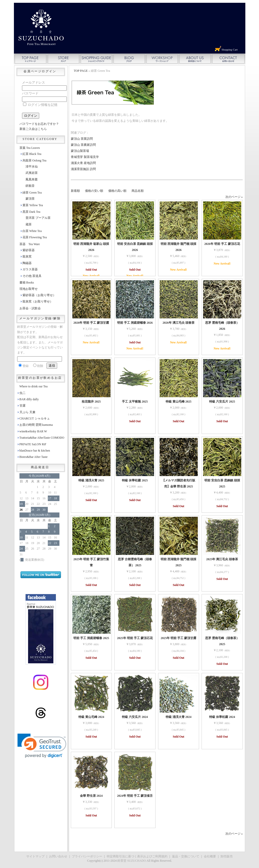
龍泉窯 (27, 256)
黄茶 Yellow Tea (33, 205)
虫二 (23, 393)
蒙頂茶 (30, 199)
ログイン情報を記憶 (40, 105)
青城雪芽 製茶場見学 (85, 157)
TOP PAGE (81, 71)
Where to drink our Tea (34, 386)
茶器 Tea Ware (30, 244)
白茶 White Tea (32, 231)
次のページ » (234, 197)
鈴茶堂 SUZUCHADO (132, 861)
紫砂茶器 (29, 250)
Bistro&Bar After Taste (34, 457)
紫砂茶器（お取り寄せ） (39, 295)
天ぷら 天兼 (27, 412)
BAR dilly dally (29, 399)
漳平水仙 (32, 167)
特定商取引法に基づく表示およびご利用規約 (137, 856)
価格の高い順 (117, 191)
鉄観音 (30, 186)
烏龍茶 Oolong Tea (35, 160)
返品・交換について (186, 856)
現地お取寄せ (29, 289)
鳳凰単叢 (32, 179)
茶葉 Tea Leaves (30, 148)
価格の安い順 (94, 191)
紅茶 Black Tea (32, 154)
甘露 (23, 406)
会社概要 (210, 856)
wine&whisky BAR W (33, 431)
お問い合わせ (58, 856)
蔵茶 (29, 224)
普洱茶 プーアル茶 (38, 218)
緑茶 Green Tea (32, 193)
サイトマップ (35, 856)
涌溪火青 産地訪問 (83, 163)
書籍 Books (27, 283)
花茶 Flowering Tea (35, 237)
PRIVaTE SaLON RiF (33, 444)
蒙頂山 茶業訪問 (82, 139)
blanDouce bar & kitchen (35, 451)
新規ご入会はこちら (33, 129)
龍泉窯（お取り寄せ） (38, 301)
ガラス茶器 (30, 269)
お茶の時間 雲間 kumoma (36, 425)
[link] (42, 746)
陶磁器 (27, 263)
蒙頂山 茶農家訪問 (83, 145)
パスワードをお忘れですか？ (39, 124)
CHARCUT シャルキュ (35, 418)
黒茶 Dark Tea (31, 212)
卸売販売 (227, 856)
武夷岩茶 (32, 173)
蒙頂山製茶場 (80, 151)
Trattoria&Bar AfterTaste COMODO (42, 438)
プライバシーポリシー (87, 856)
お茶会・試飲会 (30, 308)
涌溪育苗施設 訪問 (83, 169)
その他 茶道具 (32, 276)
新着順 (75, 191)
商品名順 (138, 191)
